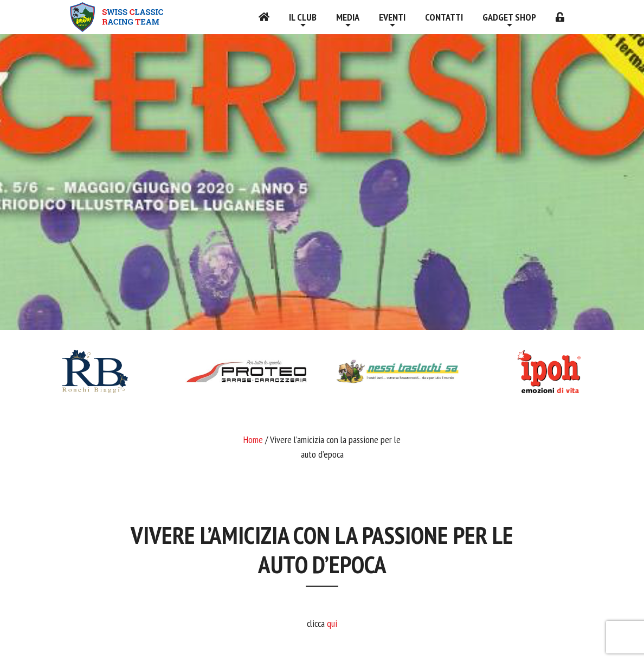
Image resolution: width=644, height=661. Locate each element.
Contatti (444, 17)
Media (348, 17)
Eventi (392, 17)
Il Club (303, 17)
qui (332, 623)
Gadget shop (509, 17)
